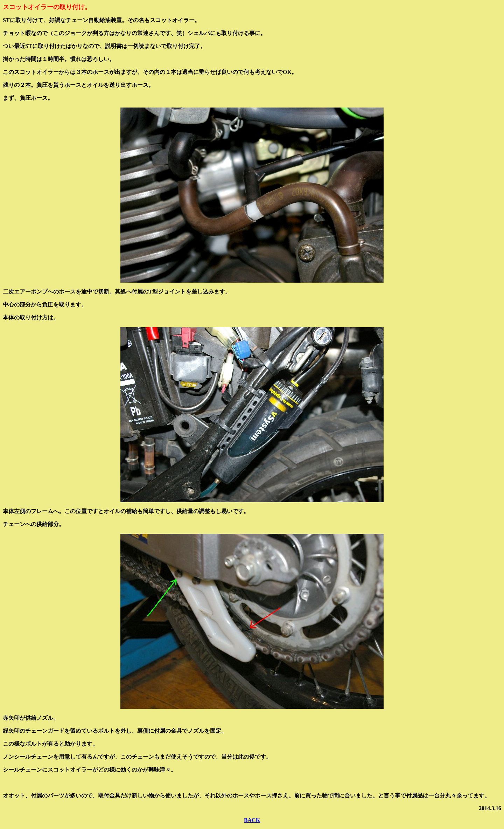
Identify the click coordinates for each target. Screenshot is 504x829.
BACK (252, 820)
